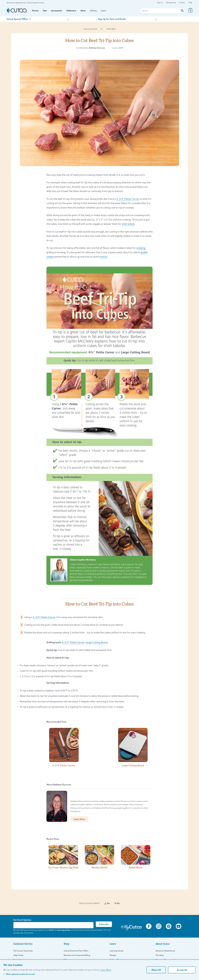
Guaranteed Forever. (36, 3)
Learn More (106, 970)
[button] (68, 21)
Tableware (72, 11)
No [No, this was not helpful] (117, 904)
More (84, 11)
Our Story (160, 956)
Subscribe (104, 925)
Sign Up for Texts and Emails (112, 20)
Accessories (57, 11)
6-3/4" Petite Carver (128, 200)
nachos (103, 258)
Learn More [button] (79, 820)
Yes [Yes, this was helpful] (107, 904)
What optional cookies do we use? (19, 974)
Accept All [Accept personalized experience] (182, 970)
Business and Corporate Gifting (77, 956)
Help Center (18, 956)
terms (51, 931)
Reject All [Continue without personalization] (156, 970)
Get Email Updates (22, 921)
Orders (182, 2)
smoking (141, 249)
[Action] (182, 11)
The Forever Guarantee (23, 952)
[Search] (163, 11)
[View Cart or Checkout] (190, 12)
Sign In (160, 2)
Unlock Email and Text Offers (76, 952)
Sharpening (171, 2)
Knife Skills (111, 30)
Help (190, 2)
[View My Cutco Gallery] (131, 928)
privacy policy (64, 931)
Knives (35, 11)
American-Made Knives (165, 952)
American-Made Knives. (17, 3)
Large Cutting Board (97, 643)
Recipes (113, 956)
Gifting (95, 11)
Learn (105, 11)
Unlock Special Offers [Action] (19, 20)
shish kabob (128, 225)
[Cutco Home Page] (17, 11)
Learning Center (90, 30)
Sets (45, 11)
